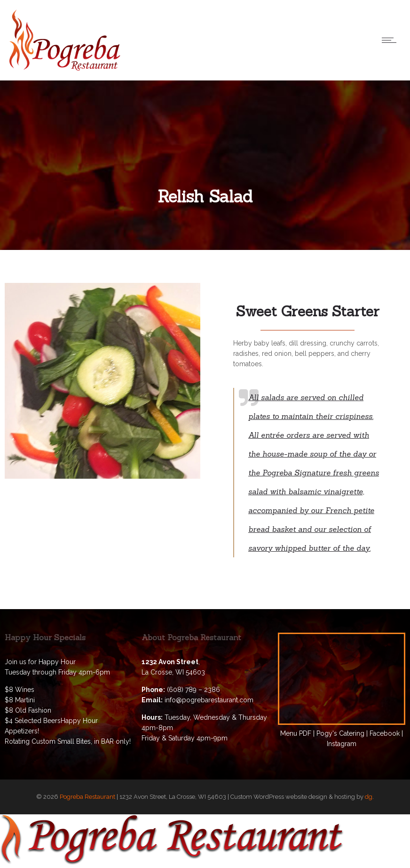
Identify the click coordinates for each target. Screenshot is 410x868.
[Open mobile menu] (391, 40)
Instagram (342, 744)
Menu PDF (296, 733)
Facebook (385, 733)
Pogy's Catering (340, 733)
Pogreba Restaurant (87, 797)
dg (369, 797)
